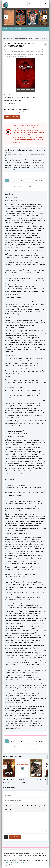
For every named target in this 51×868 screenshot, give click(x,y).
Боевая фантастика (40, 95)
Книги (11, 95)
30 (36, 181)
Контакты (7, 862)
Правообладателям (18, 862)
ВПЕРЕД (42, 181)
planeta (7, 5)
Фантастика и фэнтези (23, 95)
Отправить (15, 837)
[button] (6, 806)
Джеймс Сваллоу (15, 100)
